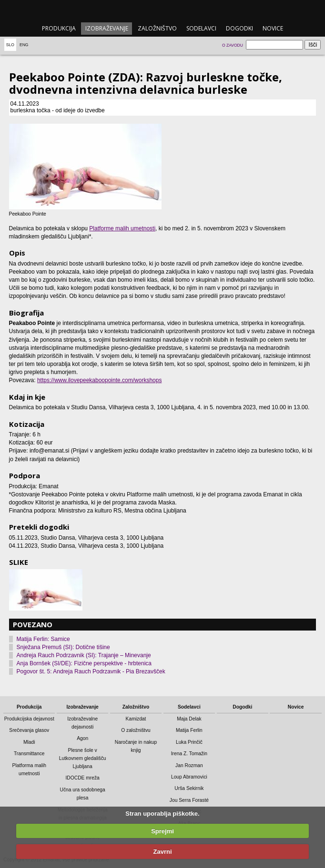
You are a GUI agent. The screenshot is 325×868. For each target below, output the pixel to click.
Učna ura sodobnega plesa (82, 794)
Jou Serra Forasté (189, 800)
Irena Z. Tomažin (189, 754)
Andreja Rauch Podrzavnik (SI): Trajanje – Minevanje (84, 655)
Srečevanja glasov (29, 730)
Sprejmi (162, 831)
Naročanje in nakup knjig (136, 746)
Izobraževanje (107, 28)
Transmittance (29, 754)
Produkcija (59, 28)
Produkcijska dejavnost (29, 719)
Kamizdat (136, 719)
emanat (162, 10)
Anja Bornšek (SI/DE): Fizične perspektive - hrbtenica (84, 663)
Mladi (29, 742)
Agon (82, 738)
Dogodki (239, 28)
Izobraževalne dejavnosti (82, 723)
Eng (24, 45)
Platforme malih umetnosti (122, 228)
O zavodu (233, 45)
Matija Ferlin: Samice (43, 639)
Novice (273, 28)
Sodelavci (201, 28)
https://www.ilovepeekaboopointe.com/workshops (99, 380)
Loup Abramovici (189, 777)
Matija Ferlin (189, 730)
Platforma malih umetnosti (29, 769)
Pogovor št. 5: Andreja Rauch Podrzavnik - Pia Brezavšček (91, 671)
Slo (10, 45)
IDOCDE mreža (82, 778)
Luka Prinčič (189, 742)
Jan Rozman (189, 765)
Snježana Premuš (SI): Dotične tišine (63, 647)
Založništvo (157, 28)
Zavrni (162, 852)
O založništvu (136, 730)
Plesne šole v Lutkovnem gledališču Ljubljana (83, 758)
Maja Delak (189, 719)
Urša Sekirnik (189, 788)
